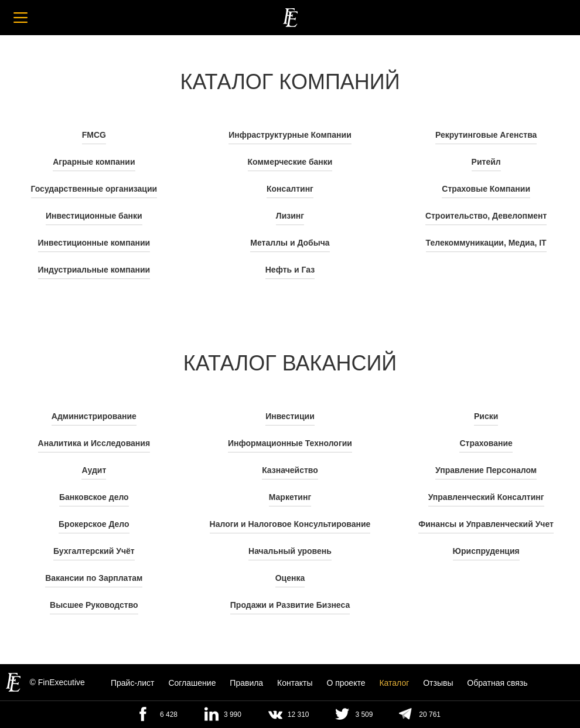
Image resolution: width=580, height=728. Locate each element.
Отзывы (438, 683)
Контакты (295, 683)
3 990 (233, 715)
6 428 (169, 715)
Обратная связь (497, 683)
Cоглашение (192, 683)
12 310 (298, 715)
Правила (246, 683)
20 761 (430, 715)
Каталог (394, 683)
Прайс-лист (133, 683)
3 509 (364, 715)
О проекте (346, 683)
